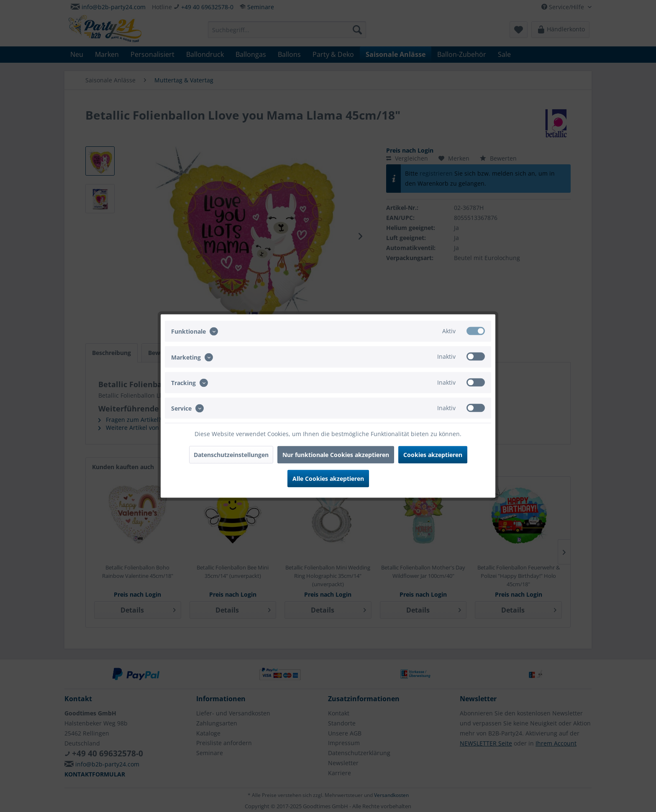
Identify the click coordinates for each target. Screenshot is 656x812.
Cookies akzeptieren (433, 455)
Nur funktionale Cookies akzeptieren (336, 455)
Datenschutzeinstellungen (231, 455)
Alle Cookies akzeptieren (328, 479)
